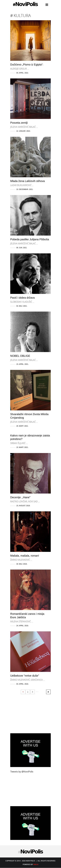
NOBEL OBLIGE (20, 356)
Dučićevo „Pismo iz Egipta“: (27, 65)
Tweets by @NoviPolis (22, 772)
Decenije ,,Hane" (20, 497)
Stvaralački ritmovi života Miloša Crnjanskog (29, 416)
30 (48, 692)
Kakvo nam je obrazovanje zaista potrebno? (30, 437)
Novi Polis (25, 4)
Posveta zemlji (19, 123)
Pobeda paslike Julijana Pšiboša (30, 239)
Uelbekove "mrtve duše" (25, 676)
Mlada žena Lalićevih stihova (28, 181)
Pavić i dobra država (22, 298)
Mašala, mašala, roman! (25, 556)
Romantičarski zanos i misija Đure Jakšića (27, 616)
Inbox (36, 864)
